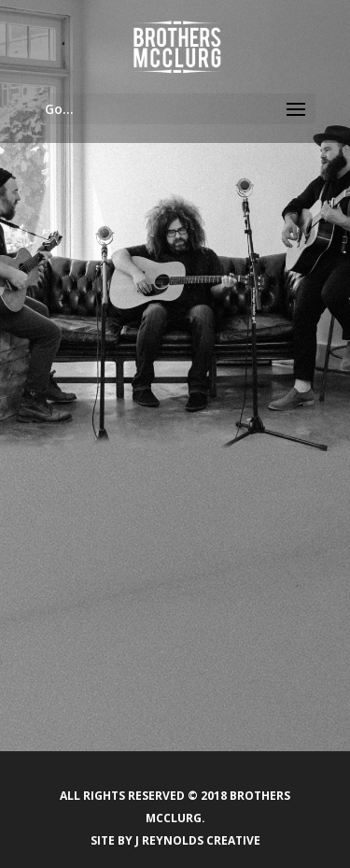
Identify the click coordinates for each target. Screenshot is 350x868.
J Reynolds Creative (198, 840)
